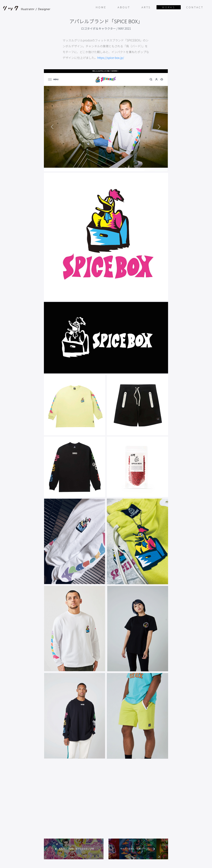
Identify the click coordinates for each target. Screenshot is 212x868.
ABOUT (124, 7)
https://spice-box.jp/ (111, 58)
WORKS (169, 7)
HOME (101, 7)
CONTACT (195, 7)
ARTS (146, 7)
